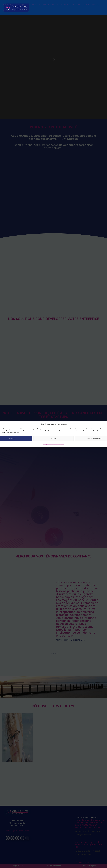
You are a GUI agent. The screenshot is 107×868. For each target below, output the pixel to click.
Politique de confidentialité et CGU (53, 444)
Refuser (53, 439)
